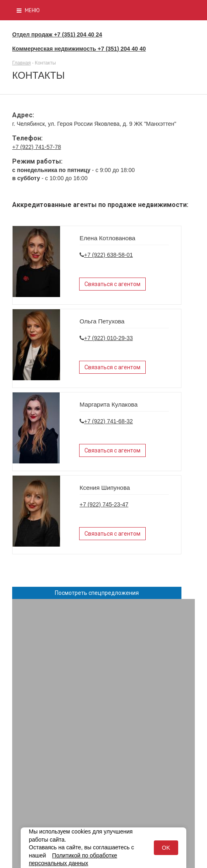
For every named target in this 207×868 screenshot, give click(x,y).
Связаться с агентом (112, 284)
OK (166, 848)
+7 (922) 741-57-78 (37, 147)
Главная (22, 63)
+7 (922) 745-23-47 (104, 504)
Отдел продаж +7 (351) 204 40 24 (57, 34)
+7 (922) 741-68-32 (108, 421)
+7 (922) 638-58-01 (108, 255)
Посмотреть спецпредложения (97, 593)
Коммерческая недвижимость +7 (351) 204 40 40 (79, 49)
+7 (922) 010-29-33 (108, 338)
